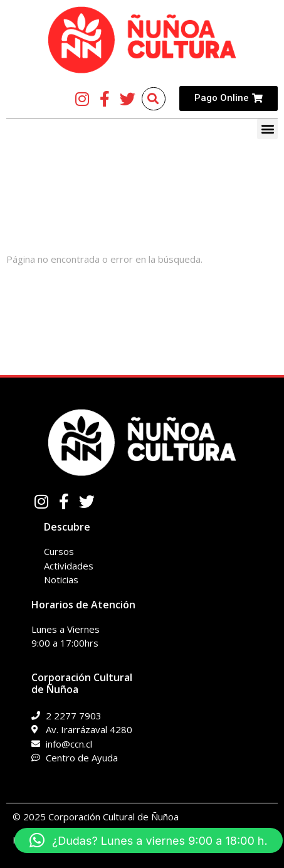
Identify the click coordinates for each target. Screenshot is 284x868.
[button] (267, 129)
